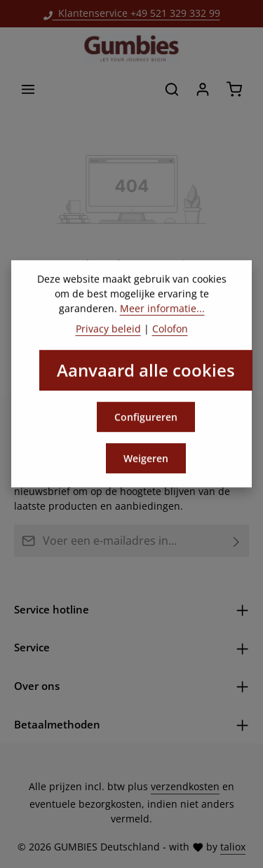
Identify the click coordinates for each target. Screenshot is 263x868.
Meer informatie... (162, 319)
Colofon (170, 340)
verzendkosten (185, 786)
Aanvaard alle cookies (146, 381)
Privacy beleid (108, 340)
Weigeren (146, 469)
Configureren (146, 428)
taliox (233, 847)
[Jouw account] (203, 89)
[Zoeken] (172, 89)
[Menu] (28, 89)
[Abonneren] (237, 541)
